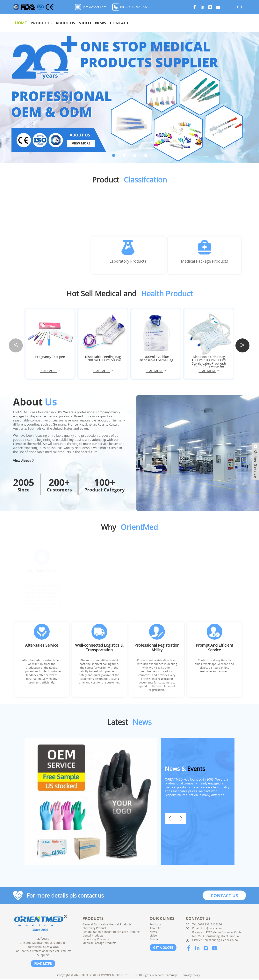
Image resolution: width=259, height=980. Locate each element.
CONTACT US (224, 897)
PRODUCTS (93, 919)
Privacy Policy (191, 976)
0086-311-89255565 (134, 7)
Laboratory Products (128, 262)
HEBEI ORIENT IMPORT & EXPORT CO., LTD (109, 976)
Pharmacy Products (95, 929)
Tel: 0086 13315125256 (207, 926)
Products (153, 23)
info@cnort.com (95, 7)
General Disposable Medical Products (107, 926)
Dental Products (93, 937)
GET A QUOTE (163, 949)
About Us (177, 23)
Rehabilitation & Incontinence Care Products (111, 933)
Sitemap (172, 976)
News (212, 23)
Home (132, 23)
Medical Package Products (205, 262)
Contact (231, 23)
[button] (242, 346)
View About (24, 462)
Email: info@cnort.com (207, 929)
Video (197, 23)
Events (185, 770)
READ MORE (43, 965)
